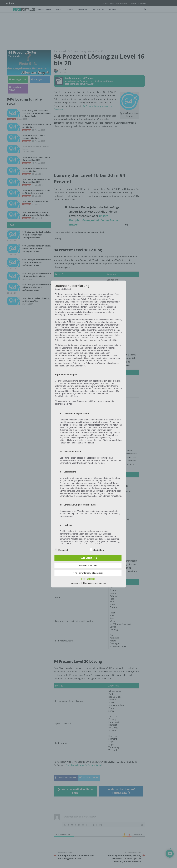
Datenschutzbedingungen (95, 583)
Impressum (75, 583)
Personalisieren (88, 579)
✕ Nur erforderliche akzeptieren (88, 573)
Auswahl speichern (88, 565)
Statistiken (97, 550)
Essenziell (61, 550)
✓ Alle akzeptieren (88, 558)
